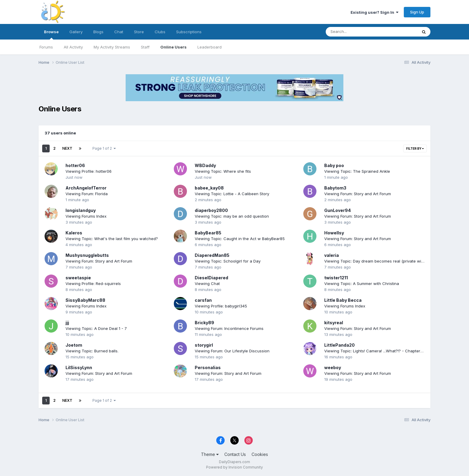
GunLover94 (338, 210)
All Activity (73, 47)
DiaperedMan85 (212, 255)
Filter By (415, 148)
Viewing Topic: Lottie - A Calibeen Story (232, 194)
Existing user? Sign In (374, 12)
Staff (145, 47)
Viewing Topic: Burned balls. (92, 351)
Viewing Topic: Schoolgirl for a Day (228, 261)
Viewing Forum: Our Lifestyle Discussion (232, 351)
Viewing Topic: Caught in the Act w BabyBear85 (240, 239)
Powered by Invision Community (234, 467)
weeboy (333, 367)
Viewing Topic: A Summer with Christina (362, 284)
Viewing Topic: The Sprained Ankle (357, 171)
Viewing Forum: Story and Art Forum (358, 194)
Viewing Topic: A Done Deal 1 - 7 (96, 328)
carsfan (203, 300)
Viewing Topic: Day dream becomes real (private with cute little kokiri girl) (393, 261)
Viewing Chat (207, 284)
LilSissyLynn (79, 367)
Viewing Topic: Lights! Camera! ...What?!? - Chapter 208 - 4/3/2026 (387, 351)
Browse (51, 34)
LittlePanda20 (339, 345)
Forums (46, 47)
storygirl (204, 345)
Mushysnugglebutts (87, 255)
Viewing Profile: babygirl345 (221, 306)
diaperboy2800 (211, 210)
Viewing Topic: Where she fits (223, 171)
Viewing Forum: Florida (87, 194)
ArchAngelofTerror (86, 188)
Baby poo (334, 165)
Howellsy (334, 233)
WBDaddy (205, 165)
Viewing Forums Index (86, 216)
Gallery (76, 32)
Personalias (208, 367)
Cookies (260, 454)
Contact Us (235, 454)
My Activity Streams (112, 47)
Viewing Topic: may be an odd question (232, 216)
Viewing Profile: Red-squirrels (93, 284)
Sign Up (417, 12)
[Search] (355, 32)
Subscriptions (189, 32)
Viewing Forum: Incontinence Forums (229, 328)
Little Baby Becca (343, 300)
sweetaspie (78, 278)
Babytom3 (335, 188)
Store (139, 32)
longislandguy (81, 210)
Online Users (173, 47)
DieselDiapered (211, 278)
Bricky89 (204, 323)
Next (67, 148)
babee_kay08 (209, 188)
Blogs (98, 32)
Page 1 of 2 (104, 148)
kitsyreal (334, 323)
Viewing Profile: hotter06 (89, 171)
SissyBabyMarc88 (85, 300)
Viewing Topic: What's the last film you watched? (112, 239)
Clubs (160, 32)
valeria (332, 255)
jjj (67, 323)
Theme (210, 454)
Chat (119, 32)
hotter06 (75, 165)
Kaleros (74, 233)
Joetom (74, 345)
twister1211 (336, 278)
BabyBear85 (208, 233)
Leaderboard (210, 47)
